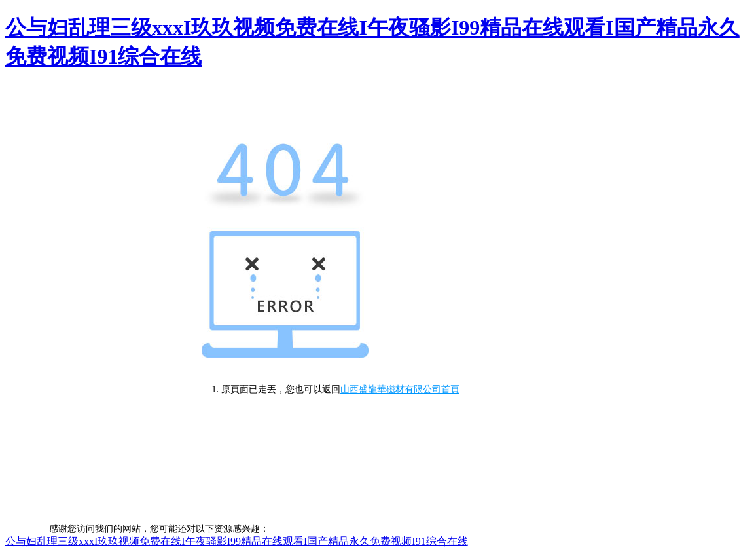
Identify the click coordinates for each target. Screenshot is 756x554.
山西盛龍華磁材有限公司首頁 (400, 389)
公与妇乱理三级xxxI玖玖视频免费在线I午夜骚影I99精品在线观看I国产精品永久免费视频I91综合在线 (237, 541)
